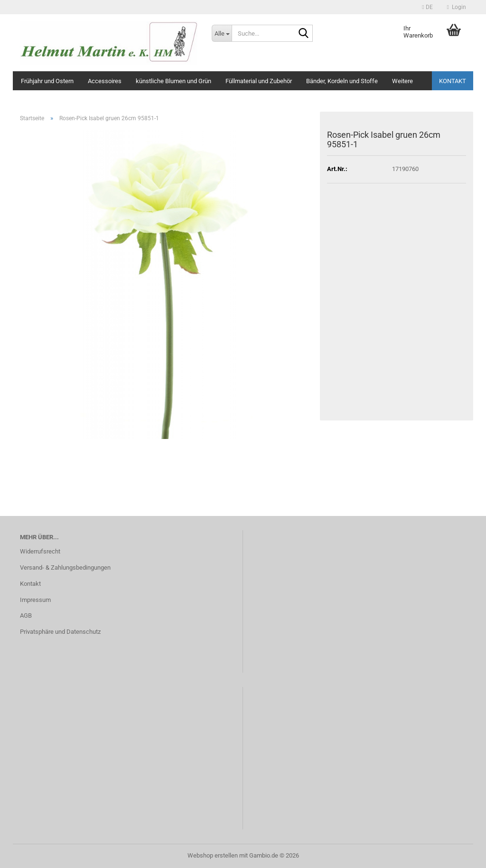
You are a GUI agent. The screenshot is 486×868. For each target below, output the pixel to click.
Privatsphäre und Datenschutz (60, 632)
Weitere (402, 81)
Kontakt (453, 81)
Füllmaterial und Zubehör (259, 81)
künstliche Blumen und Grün (173, 81)
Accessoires (105, 81)
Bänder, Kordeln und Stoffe (342, 81)
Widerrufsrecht (40, 551)
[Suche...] (222, 33)
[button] (427, 7)
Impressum (35, 600)
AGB (26, 615)
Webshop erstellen (213, 855)
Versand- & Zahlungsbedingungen (65, 568)
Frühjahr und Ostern (47, 81)
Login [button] (457, 7)
